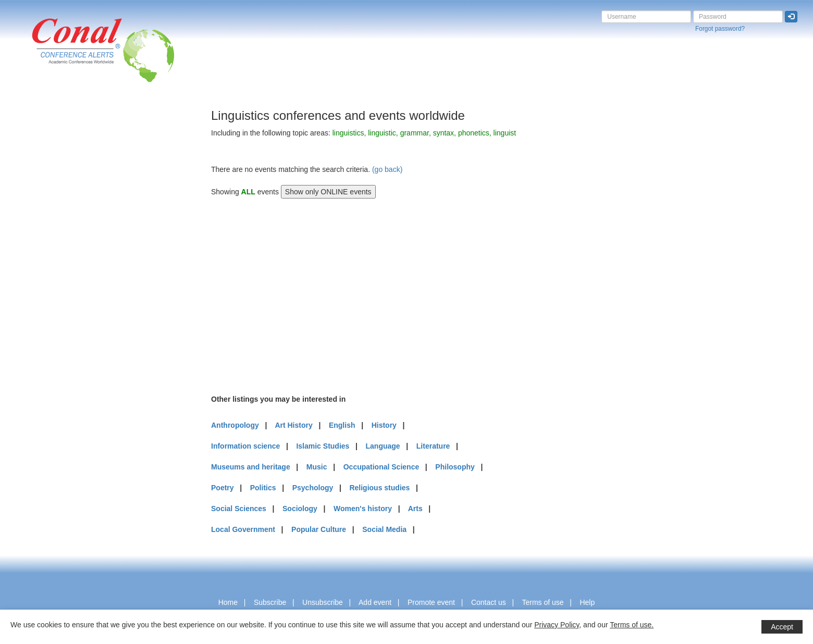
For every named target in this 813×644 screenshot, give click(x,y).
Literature (433, 446)
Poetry (223, 488)
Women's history (363, 509)
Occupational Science (381, 467)
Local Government (243, 529)
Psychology (313, 488)
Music (317, 467)
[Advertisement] (50, 265)
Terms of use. (632, 625)
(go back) (387, 169)
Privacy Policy (557, 625)
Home (228, 602)
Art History (293, 425)
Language (383, 446)
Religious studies (379, 488)
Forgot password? (720, 29)
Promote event (431, 602)
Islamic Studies (323, 446)
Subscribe (270, 602)
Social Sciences (239, 509)
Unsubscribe (323, 602)
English (342, 425)
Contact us (489, 602)
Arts (415, 509)
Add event (375, 602)
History (384, 425)
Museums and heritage (251, 467)
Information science (245, 446)
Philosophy (455, 467)
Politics (263, 488)
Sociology (300, 509)
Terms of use (543, 602)
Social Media (384, 529)
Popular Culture (319, 529)
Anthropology (235, 425)
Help (587, 602)
